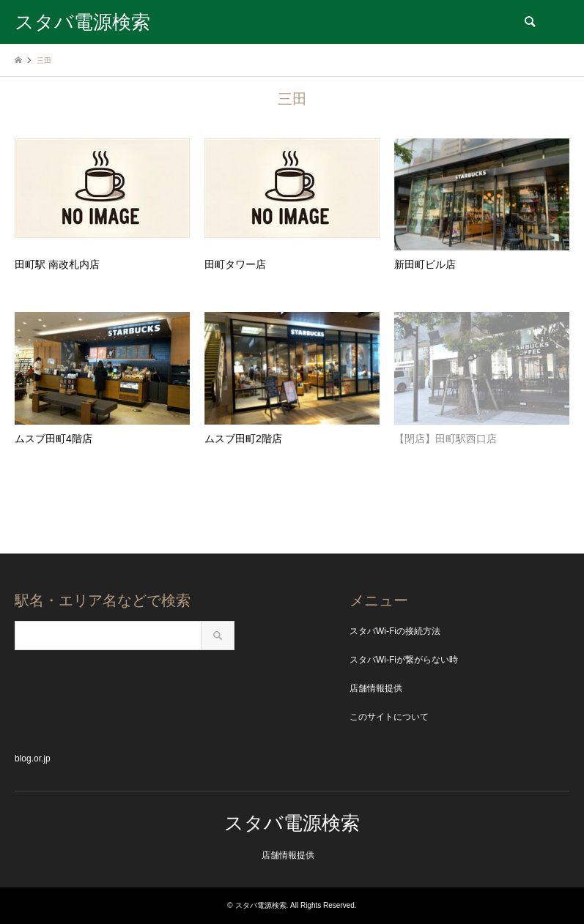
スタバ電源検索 (292, 823)
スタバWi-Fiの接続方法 (395, 631)
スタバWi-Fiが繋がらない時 (404, 660)
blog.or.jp (33, 759)
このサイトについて (389, 717)
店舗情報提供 (376, 688)
